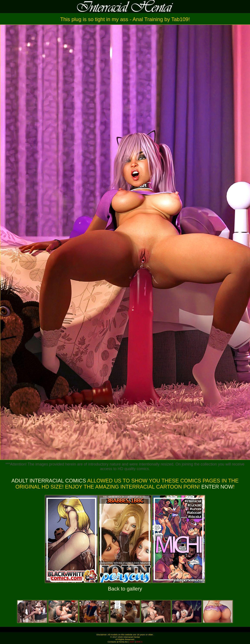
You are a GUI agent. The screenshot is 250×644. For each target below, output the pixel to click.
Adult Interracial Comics (49, 481)
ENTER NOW (216, 487)
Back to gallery (125, 589)
